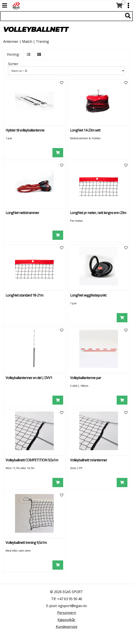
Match (27, 41)
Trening (42, 41)
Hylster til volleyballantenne (25, 130)
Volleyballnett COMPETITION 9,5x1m (32, 460)
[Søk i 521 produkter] (62, 16)
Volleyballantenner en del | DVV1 (29, 378)
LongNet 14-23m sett (85, 130)
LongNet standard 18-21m (24, 295)
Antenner (11, 41)
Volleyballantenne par (86, 378)
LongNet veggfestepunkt (88, 295)
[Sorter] (66, 71)
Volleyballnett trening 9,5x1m (26, 543)
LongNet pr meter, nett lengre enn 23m (98, 213)
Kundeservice (67, 627)
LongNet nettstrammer (22, 213)
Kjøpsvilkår (66, 620)
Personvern (67, 613)
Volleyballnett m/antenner (89, 460)
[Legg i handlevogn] (58, 153)
